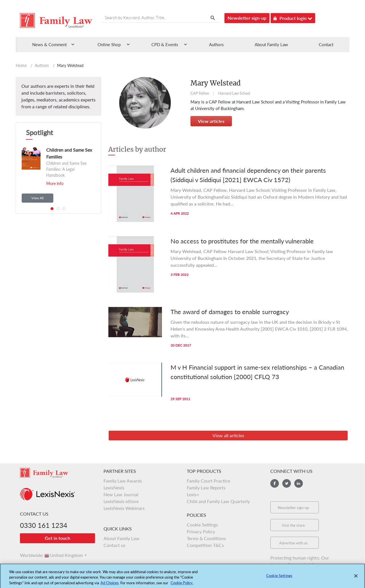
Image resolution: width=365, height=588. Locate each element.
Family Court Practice (208, 481)
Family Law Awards (123, 481)
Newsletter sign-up (247, 18)
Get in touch (57, 538)
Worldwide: (29, 555)
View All (37, 198)
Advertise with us (293, 543)
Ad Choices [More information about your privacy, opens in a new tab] (109, 585)
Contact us (114, 545)
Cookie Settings (202, 525)
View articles (211, 121)
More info (55, 183)
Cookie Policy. (182, 585)
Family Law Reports (206, 488)
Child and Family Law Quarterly (218, 501)
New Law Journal (121, 494)
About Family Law (271, 44)
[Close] (356, 578)
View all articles (228, 435)
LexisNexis (114, 488)
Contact (326, 44)
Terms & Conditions (206, 538)
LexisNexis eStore (121, 501)
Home (21, 65)
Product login (293, 17)
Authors (216, 44)
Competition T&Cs (205, 545)
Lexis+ (193, 494)
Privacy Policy (201, 531)
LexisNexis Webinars (124, 508)
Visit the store (293, 525)
